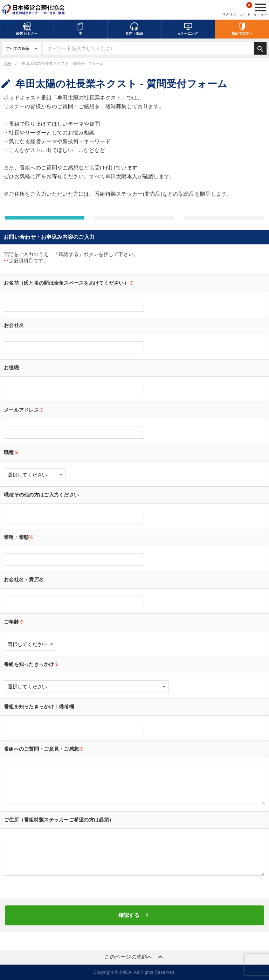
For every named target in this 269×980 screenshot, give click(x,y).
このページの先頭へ (134, 957)
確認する (134, 915)
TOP (8, 63)
